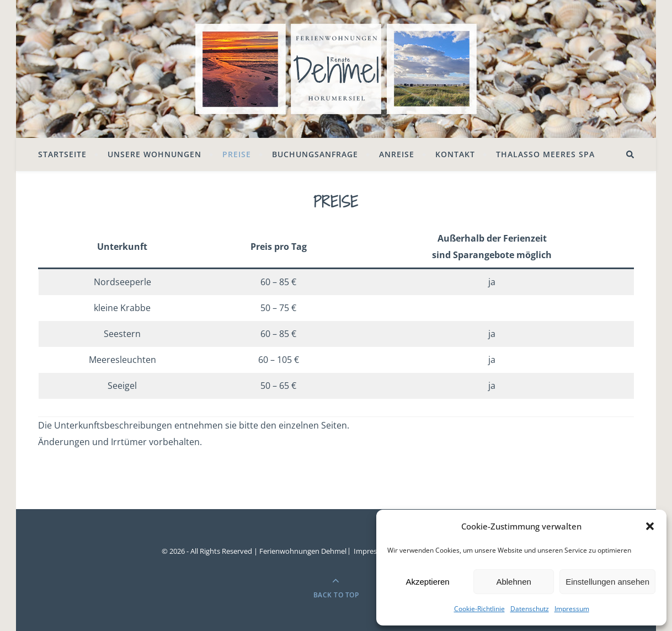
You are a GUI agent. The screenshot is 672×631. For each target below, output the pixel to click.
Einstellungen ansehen (607, 582)
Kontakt (455, 154)
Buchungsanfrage (315, 154)
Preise (237, 154)
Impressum (572, 609)
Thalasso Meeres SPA (545, 154)
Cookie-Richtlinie (479, 609)
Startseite (62, 154)
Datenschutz (530, 609)
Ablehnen (513, 582)
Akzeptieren (427, 582)
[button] (650, 526)
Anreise (397, 154)
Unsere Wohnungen (154, 154)
